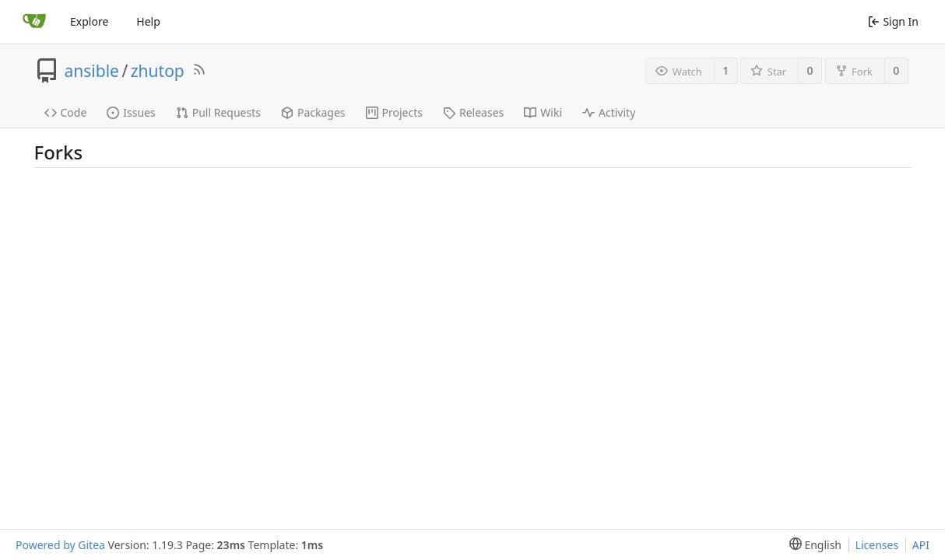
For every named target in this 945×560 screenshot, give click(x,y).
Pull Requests (218, 112)
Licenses (877, 545)
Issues (131, 112)
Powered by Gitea (60, 545)
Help (148, 21)
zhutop (158, 71)
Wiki (543, 112)
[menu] (812, 545)
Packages (313, 112)
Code (66, 112)
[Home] (34, 22)
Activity (609, 112)
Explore (89, 21)
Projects (394, 112)
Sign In (893, 21)
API (921, 545)
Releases (473, 112)
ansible (92, 71)
